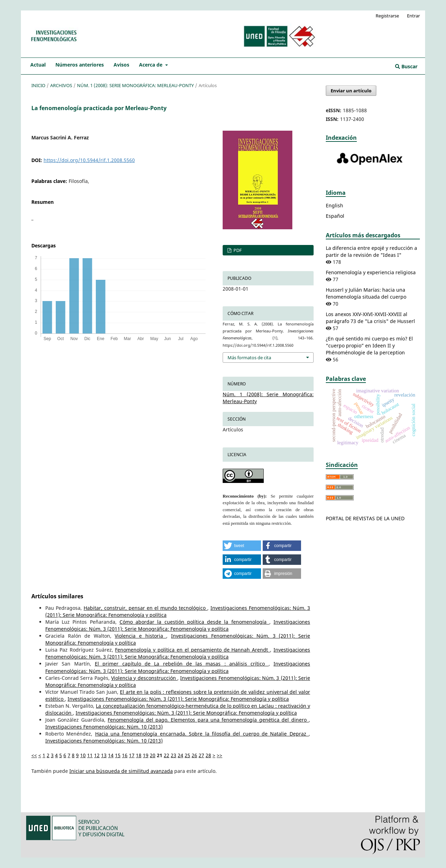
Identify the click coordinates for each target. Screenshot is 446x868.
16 (125, 755)
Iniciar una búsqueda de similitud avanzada (121, 771)
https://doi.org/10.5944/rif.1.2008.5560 (89, 160)
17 (132, 755)
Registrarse (387, 16)
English (334, 205)
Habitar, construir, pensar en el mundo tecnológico (145, 608)
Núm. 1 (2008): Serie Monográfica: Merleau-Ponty (135, 85)
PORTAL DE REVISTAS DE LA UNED (365, 518)
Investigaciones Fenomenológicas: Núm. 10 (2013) (104, 727)
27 (201, 755)
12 (97, 755)
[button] (242, 546)
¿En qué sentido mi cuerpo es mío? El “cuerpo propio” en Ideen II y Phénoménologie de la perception (369, 345)
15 (118, 755)
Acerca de (151, 65)
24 (180, 755)
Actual (38, 65)
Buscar (406, 66)
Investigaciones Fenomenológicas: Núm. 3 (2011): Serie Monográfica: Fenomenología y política (178, 625)
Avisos (121, 65)
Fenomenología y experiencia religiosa (371, 272)
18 (139, 755)
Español (335, 216)
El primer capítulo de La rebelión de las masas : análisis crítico (182, 664)
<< (34, 755)
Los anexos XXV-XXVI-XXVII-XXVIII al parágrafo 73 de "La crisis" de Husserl (370, 318)
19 (146, 755)
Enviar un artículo (351, 91)
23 (174, 755)
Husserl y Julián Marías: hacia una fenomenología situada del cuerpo (366, 293)
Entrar (413, 16)
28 (208, 755)
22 (167, 755)
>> (220, 755)
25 (187, 755)
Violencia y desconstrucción (144, 678)
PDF (237, 250)
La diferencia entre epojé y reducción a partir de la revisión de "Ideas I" (371, 251)
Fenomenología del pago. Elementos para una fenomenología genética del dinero (208, 720)
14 (111, 755)
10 (83, 755)
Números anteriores (80, 65)
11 (90, 755)
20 (153, 755)
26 (194, 755)
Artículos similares (57, 596)
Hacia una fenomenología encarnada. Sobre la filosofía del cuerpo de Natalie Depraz (202, 734)
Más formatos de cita (249, 358)
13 (104, 755)
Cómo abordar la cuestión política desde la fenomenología (194, 622)
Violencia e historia (140, 636)
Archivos (61, 85)
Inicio (38, 85)
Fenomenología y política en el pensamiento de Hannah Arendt (193, 650)
